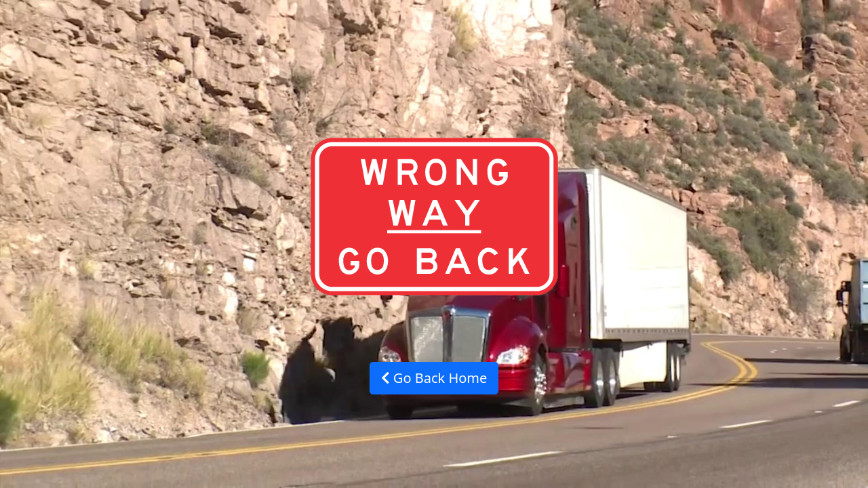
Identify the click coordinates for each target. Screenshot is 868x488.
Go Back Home (434, 378)
